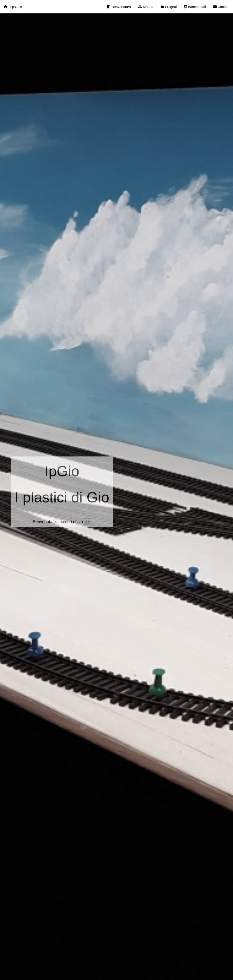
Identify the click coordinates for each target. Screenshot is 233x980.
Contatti (221, 7)
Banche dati (195, 7)
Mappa (146, 7)
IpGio (13, 7)
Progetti (169, 7)
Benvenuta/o (119, 7)
